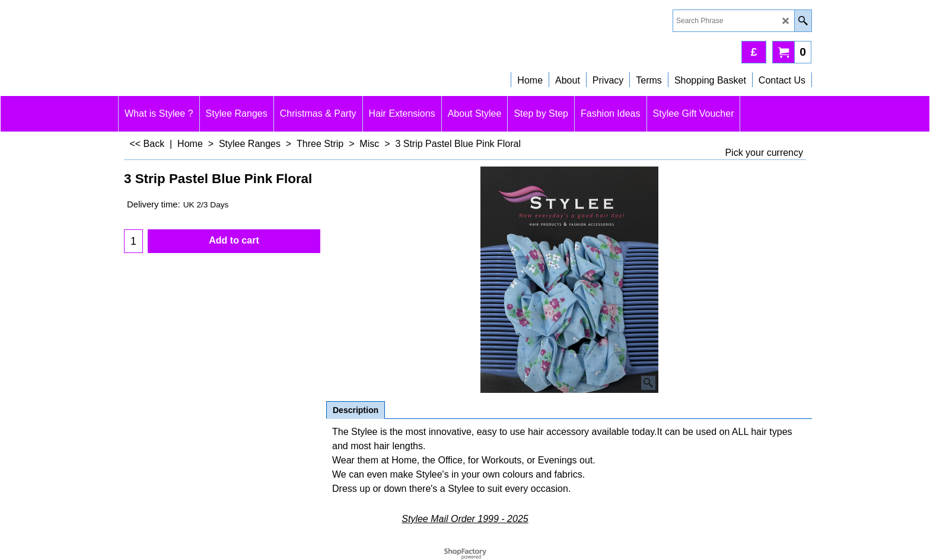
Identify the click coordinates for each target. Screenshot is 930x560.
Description (356, 410)
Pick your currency (764, 153)
